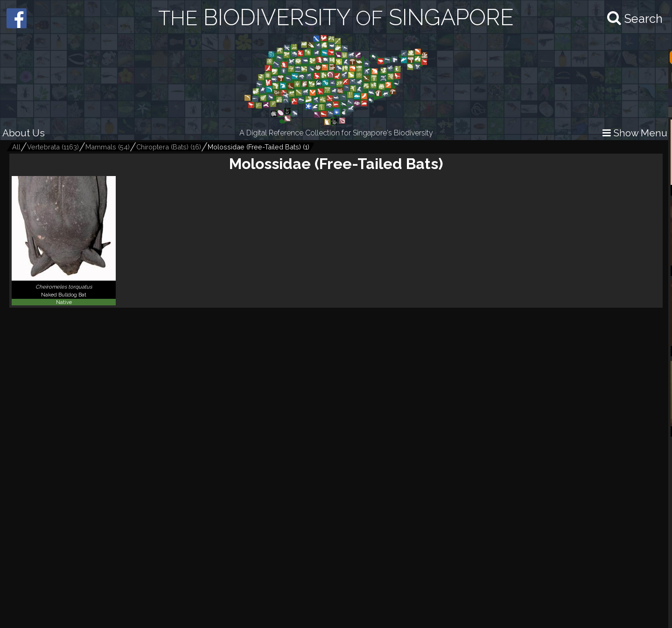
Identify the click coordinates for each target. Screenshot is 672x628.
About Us (24, 133)
